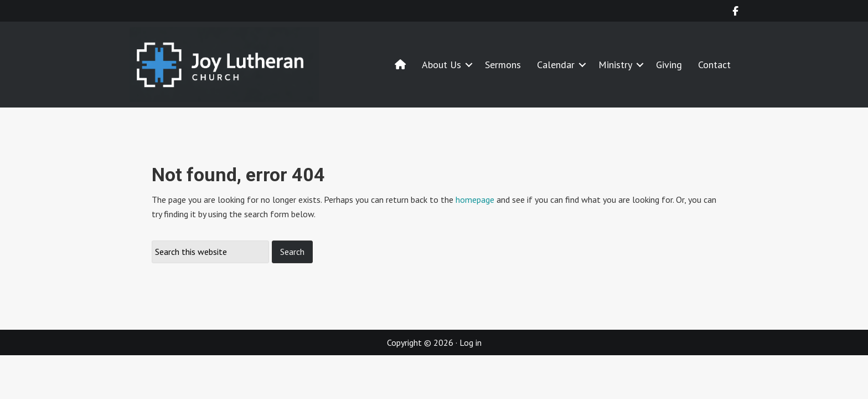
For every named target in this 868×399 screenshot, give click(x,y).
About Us (441, 65)
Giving (669, 65)
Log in (471, 342)
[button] (469, 65)
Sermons (503, 65)
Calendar (556, 65)
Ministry (615, 65)
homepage (475, 199)
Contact (714, 65)
